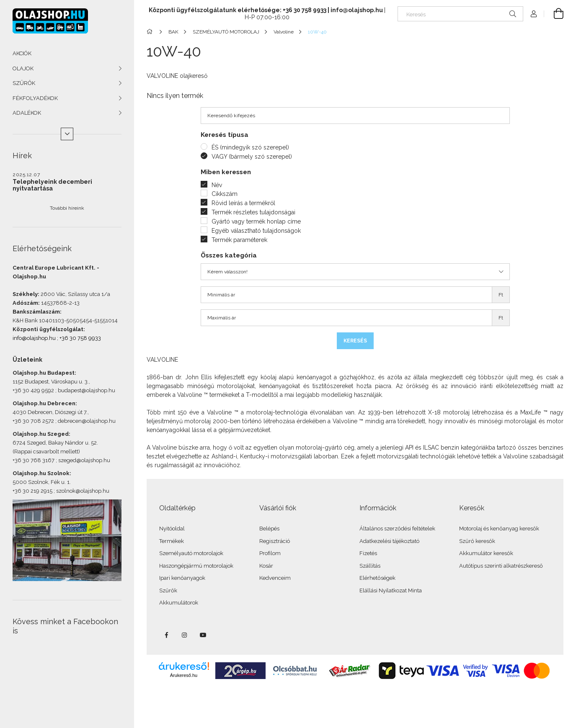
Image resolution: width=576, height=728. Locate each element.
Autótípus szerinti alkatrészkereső (501, 566)
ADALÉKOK (27, 113)
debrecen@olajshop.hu (87, 421)
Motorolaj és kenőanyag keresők (499, 529)
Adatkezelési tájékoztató (389, 541)
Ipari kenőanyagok (182, 578)
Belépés (269, 529)
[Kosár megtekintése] (554, 14)
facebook (166, 635)
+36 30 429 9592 (33, 390)
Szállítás (370, 566)
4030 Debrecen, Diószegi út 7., (51, 412)
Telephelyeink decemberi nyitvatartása (52, 185)
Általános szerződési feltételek (397, 529)
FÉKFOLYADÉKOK (35, 98)
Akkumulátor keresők (486, 553)
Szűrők (168, 590)
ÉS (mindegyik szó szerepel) (250, 147)
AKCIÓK (22, 53)
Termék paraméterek (239, 240)
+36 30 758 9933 (80, 338)
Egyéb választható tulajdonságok (256, 231)
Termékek (172, 541)
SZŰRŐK (24, 83)
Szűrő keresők (477, 541)
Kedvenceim (275, 578)
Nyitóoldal (172, 529)
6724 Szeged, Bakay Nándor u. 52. (55, 443)
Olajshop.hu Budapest (44, 373)
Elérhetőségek (377, 578)
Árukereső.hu (184, 675)
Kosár (266, 566)
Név (217, 185)
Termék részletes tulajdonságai (253, 212)
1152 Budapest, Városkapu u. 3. (51, 382)
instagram (185, 635)
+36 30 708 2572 (33, 421)
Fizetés (368, 553)
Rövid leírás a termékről (243, 203)
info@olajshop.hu (34, 338)
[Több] (67, 134)
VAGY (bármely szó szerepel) (252, 157)
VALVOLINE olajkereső (177, 76)
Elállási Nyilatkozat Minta (391, 590)
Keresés (355, 341)
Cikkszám (225, 194)
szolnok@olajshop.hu (83, 491)
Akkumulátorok (179, 603)
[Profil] (534, 14)
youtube (203, 635)
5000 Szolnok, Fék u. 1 (41, 482)
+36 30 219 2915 (32, 491)
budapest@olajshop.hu (87, 390)
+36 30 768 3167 (34, 460)
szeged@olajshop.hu (84, 460)
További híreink (67, 208)
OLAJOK (23, 68)
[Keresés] (460, 14)
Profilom (270, 553)
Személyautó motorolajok (191, 553)
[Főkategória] (151, 32)
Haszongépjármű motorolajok (196, 566)
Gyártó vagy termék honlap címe (256, 221)
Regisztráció (275, 541)
